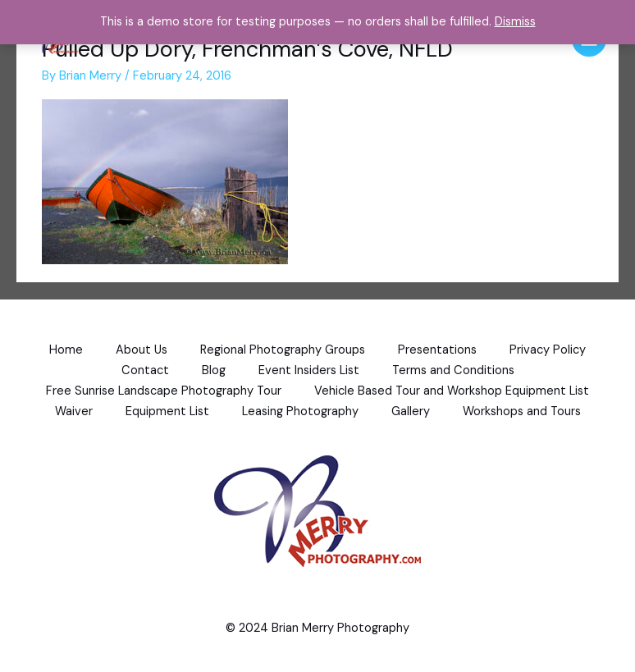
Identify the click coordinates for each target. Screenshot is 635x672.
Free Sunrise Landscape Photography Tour (164, 391)
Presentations (437, 350)
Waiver (74, 411)
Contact (145, 370)
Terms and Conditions (453, 370)
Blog (214, 370)
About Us (142, 350)
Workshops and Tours (522, 411)
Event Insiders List (309, 370)
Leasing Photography (300, 411)
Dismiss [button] (515, 22)
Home (66, 350)
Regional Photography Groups (283, 350)
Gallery (411, 411)
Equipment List (167, 411)
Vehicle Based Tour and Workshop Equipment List (452, 391)
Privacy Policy (548, 350)
